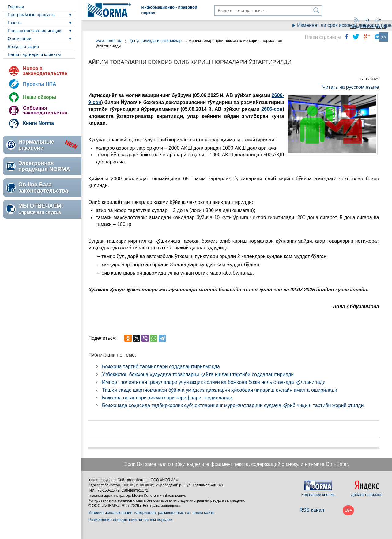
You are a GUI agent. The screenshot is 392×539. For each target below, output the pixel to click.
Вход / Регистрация (368, 27)
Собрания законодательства (45, 110)
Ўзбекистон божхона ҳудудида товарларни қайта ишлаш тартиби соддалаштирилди (198, 374)
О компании (19, 39)
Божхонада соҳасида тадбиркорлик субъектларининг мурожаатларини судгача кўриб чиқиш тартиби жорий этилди (233, 405)
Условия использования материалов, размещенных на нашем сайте (151, 513)
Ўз (367, 20)
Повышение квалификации (35, 31)
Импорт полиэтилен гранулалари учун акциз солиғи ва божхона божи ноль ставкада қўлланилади (214, 382)
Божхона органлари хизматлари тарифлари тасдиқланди (167, 398)
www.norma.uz (109, 41)
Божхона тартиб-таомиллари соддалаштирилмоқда (161, 367)
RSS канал (312, 510)
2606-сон (272, 109)
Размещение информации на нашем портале (130, 520)
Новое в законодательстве (45, 71)
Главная (16, 7)
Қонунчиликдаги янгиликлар (156, 41)
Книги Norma (38, 123)
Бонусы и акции (23, 47)
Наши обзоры (40, 97)
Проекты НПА (40, 84)
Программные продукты (32, 15)
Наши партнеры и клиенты (34, 54)
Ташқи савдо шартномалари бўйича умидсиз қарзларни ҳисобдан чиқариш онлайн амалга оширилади (220, 390)
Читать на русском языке (351, 87)
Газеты (14, 23)
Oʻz (378, 20)
